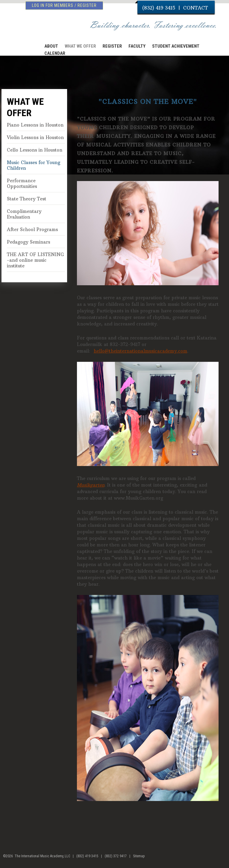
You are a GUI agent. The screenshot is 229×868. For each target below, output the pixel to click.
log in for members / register (64, 5)
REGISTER (112, 46)
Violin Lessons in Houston (35, 137)
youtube (222, 858)
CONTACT (195, 8)
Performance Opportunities (22, 183)
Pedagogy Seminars (28, 242)
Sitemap (139, 856)
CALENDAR (55, 53)
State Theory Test (27, 199)
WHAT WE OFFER (80, 46)
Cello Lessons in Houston (35, 150)
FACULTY (137, 46)
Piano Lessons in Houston (35, 125)
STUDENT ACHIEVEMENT (176, 46)
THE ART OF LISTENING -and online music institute (35, 260)
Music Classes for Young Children (34, 165)
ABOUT (51, 46)
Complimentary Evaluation (24, 214)
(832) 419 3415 (159, 8)
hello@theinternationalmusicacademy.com (140, 351)
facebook (210, 858)
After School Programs (32, 229)
